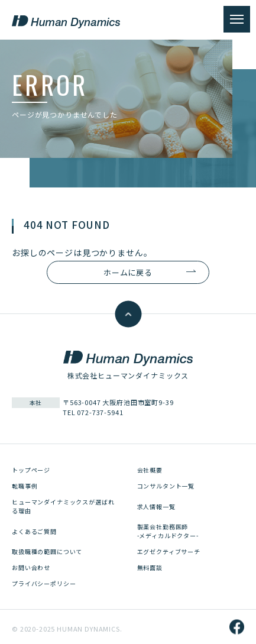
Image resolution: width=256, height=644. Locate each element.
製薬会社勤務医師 (168, 531)
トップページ (31, 470)
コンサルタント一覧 (166, 486)
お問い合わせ (31, 567)
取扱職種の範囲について (47, 551)
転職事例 (25, 486)
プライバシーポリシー (44, 583)
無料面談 (150, 567)
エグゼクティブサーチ (169, 551)
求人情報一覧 (156, 507)
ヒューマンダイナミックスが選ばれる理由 (63, 506)
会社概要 (150, 470)
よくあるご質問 (34, 531)
